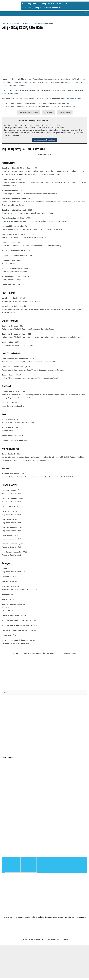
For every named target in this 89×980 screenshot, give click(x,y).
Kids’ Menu (49, 113)
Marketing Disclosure (65, 917)
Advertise (79, 917)
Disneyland (62, 4)
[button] (86, 13)
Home (4, 24)
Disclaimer (52, 917)
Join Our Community (35, 920)
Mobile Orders (69, 99)
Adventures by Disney (32, 8)
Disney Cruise (48, 4)
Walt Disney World (30, 4)
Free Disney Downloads (53, 920)
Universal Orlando (52, 8)
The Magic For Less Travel (51, 125)
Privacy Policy (40, 917)
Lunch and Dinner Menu (29, 113)
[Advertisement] (44, 671)
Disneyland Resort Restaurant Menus (35, 24)
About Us (29, 917)
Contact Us (18, 917)
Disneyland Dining (19, 24)
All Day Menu (65, 113)
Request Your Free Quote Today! (44, 140)
